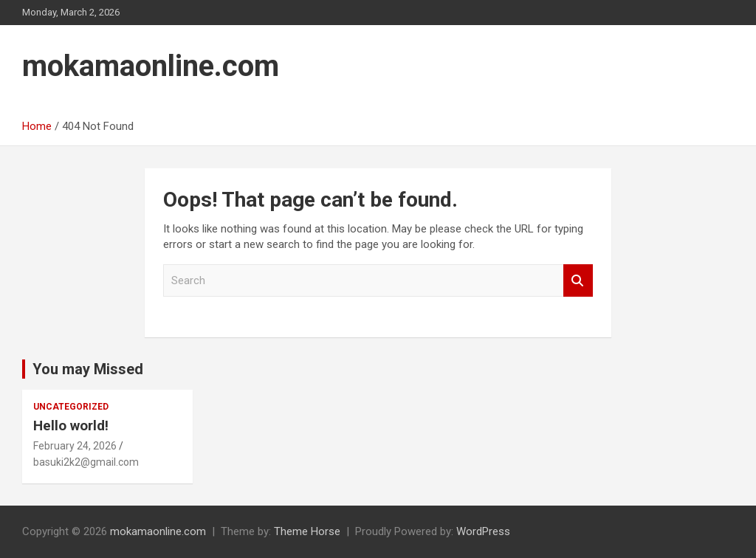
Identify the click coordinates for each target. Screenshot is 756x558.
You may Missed (88, 369)
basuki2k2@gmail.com (86, 462)
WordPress (483, 531)
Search (578, 281)
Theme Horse (307, 531)
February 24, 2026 (75, 446)
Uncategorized (71, 407)
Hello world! (71, 426)
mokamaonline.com (151, 66)
